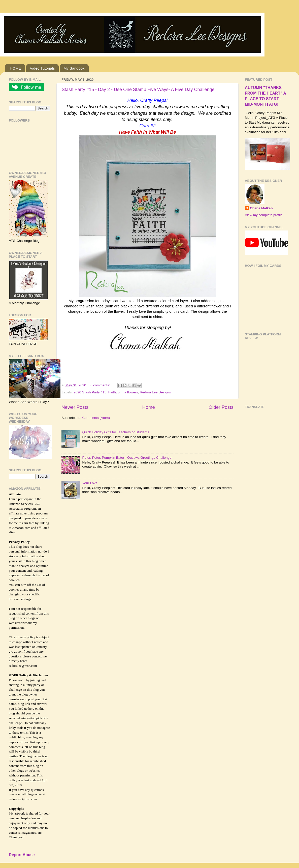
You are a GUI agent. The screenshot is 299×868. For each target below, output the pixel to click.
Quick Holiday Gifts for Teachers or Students (115, 432)
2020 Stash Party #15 (90, 392)
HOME (15, 68)
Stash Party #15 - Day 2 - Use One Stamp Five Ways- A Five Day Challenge (138, 90)
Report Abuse (22, 855)
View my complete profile (264, 215)
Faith (112, 392)
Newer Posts (75, 407)
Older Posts (221, 407)
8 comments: (101, 385)
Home (149, 407)
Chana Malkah (261, 208)
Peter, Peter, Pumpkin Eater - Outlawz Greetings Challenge (127, 458)
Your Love (90, 483)
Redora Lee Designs (155, 392)
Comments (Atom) (96, 418)
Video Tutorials (42, 68)
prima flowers (128, 392)
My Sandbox (74, 68)
